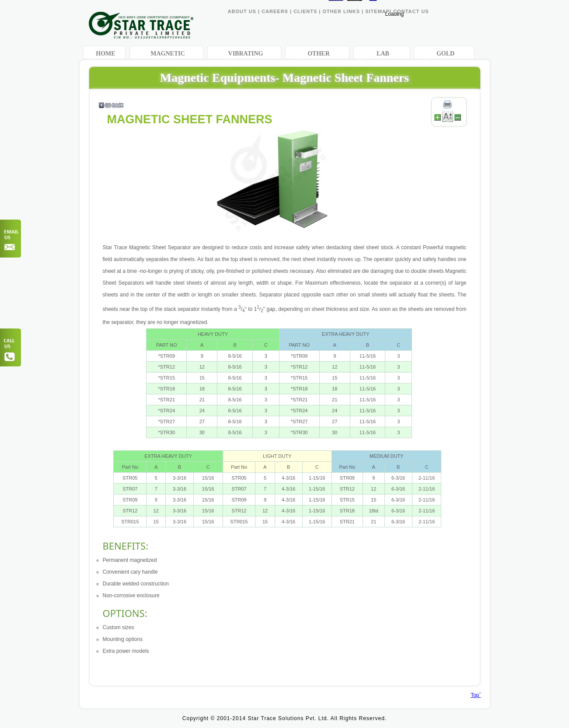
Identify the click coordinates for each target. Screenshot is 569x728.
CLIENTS (305, 11)
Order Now (11, 239)
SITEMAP (377, 11)
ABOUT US (242, 11)
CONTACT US (411, 11)
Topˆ (476, 695)
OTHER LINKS (342, 11)
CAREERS (275, 11)
